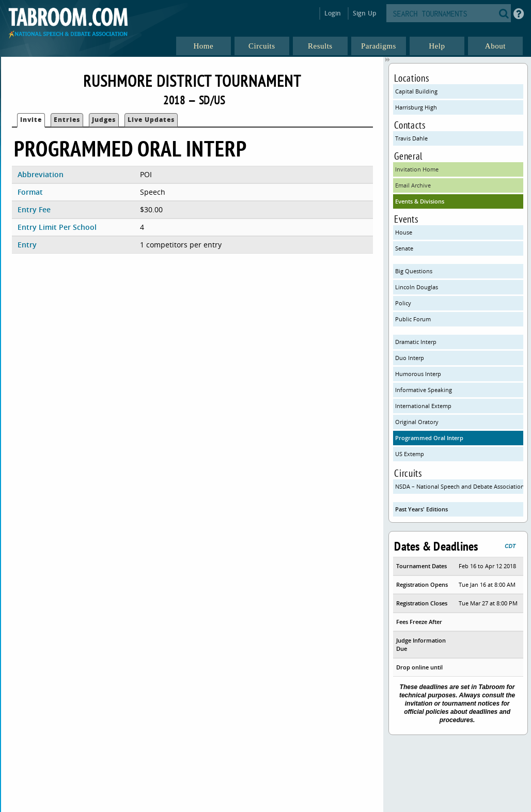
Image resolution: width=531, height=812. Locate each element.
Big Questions (414, 271)
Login (333, 13)
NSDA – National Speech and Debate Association (459, 486)
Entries (67, 120)
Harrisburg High (416, 107)
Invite (31, 120)
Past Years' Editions (421, 509)
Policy (403, 303)
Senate (404, 248)
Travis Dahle (411, 138)
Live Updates (151, 120)
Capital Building (416, 91)
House (404, 232)
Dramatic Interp (416, 342)
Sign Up (364, 13)
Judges (104, 120)
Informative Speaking (424, 390)
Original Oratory (417, 422)
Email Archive (413, 185)
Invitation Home (417, 169)
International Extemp (423, 406)
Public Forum (413, 319)
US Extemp (410, 454)
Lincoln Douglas (417, 287)
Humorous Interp (418, 374)
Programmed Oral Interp (429, 438)
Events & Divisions (420, 201)
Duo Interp (410, 358)
